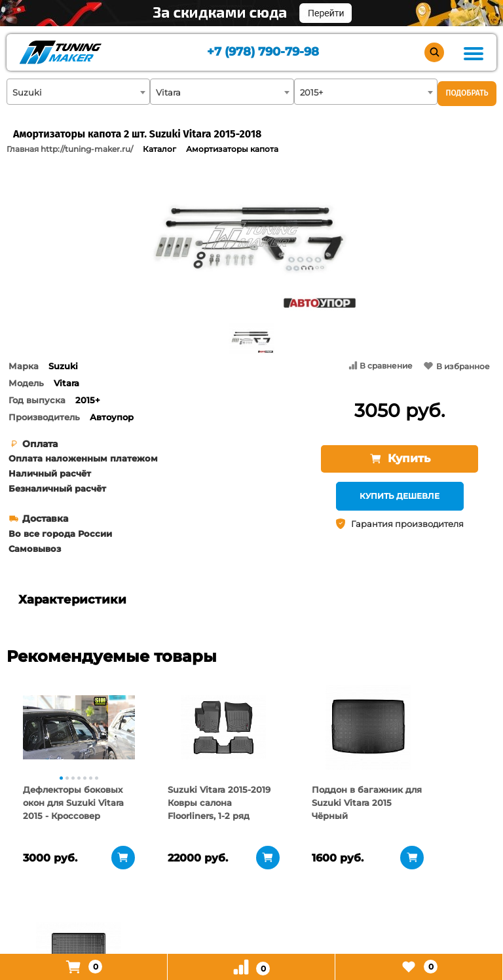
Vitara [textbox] (168, 92)
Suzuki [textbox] (27, 92)
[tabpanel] (65, 727)
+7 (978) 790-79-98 (263, 53)
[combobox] (78, 92)
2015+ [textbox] (311, 92)
